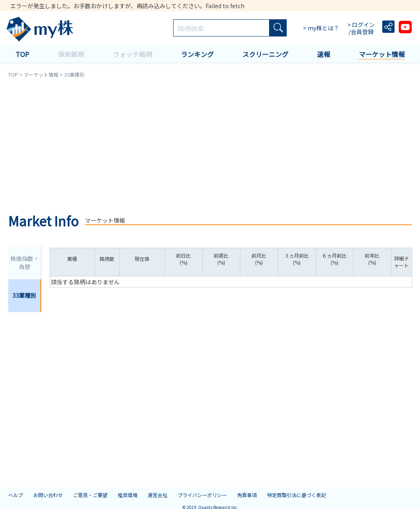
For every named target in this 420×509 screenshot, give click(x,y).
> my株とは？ (321, 28)
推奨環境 (128, 495)
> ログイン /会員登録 (362, 28)
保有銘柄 (71, 54)
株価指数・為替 (25, 262)
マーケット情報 (382, 54)
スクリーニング (265, 54)
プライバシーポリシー (202, 495)
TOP (22, 54)
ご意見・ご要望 (90, 495)
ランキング (197, 54)
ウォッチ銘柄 (132, 54)
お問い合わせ (48, 495)
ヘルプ (16, 495)
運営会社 (157, 495)
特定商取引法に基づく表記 (297, 495)
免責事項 (247, 495)
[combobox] (221, 28)
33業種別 (24, 295)
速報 (324, 54)
